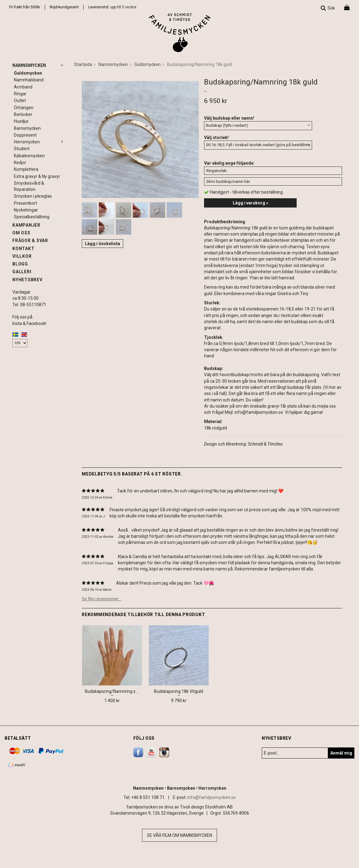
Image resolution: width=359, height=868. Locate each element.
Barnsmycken (27, 128)
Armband (23, 87)
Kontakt (23, 249)
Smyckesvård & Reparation (29, 186)
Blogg (20, 264)
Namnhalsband (29, 80)
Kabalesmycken (29, 156)
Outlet (20, 101)
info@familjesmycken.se (212, 797)
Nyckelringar (26, 210)
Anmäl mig (341, 753)
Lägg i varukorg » (250, 203)
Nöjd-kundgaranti (64, 7)
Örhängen (24, 108)
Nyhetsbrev (27, 280)
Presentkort (25, 203)
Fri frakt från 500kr (25, 7)
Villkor (22, 256)
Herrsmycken (39, 142)
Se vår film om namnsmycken (179, 835)
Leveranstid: (99, 7)
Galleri (22, 272)
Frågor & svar (30, 241)
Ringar (20, 94)
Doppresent (25, 135)
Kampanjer (26, 225)
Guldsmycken (28, 73)
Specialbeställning (32, 217)
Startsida (83, 64)
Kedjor (20, 162)
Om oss (21, 233)
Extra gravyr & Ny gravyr (37, 176)
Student (22, 149)
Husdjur (21, 121)
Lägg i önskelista (102, 244)
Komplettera (26, 169)
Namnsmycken (39, 65)
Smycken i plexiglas (33, 196)
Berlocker (23, 114)
